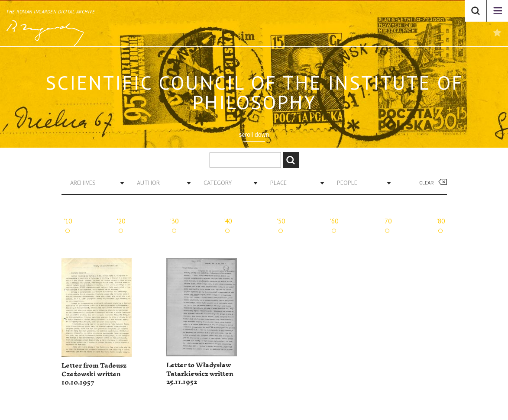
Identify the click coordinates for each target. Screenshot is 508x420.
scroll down (254, 135)
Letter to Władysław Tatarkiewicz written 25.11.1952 (200, 374)
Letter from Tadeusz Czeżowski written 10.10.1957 (94, 374)
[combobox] (94, 183)
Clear (426, 183)
